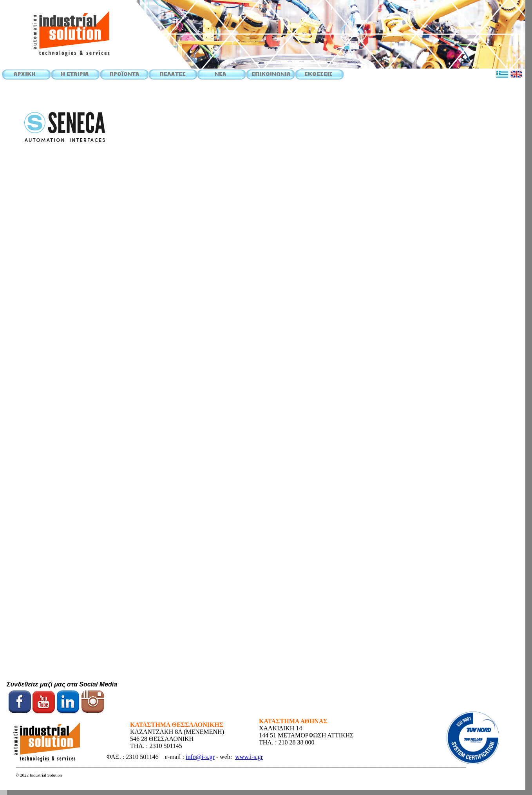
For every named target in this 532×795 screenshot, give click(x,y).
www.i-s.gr (249, 757)
